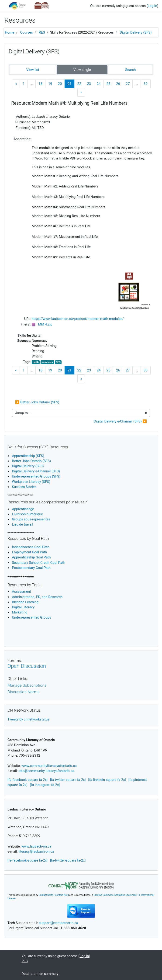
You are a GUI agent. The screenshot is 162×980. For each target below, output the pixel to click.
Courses (27, 32)
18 (40, 84)
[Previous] (16, 84)
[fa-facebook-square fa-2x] (28, 780)
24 (99, 84)
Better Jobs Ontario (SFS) (31, 461)
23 (89, 84)
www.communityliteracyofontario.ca (49, 766)
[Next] (81, 92)
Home (10, 32)
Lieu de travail (22, 524)
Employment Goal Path (29, 552)
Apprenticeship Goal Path (31, 557)
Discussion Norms (24, 692)
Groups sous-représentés (31, 519)
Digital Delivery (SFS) (136, 32)
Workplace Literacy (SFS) (31, 482)
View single (82, 70)
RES (42, 32)
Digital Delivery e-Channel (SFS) (36, 471)
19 (50, 84)
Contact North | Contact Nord (54, 895)
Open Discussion (27, 666)
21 (71, 84)
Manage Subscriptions (27, 685)
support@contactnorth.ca (58, 923)
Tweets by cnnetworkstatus (28, 719)
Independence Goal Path (31, 547)
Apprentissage (23, 509)
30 (146, 84)
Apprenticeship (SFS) (28, 456)
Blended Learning (25, 602)
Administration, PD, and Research (37, 597)
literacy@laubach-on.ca (36, 852)
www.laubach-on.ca (36, 846)
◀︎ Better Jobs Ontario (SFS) (38, 402)
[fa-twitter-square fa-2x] (68, 780)
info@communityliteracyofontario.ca (46, 771)
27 (128, 84)
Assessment (21, 592)
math (36, 362)
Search (130, 70)
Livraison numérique (27, 514)
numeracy (47, 362)
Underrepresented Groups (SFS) (36, 476)
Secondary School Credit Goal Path (38, 563)
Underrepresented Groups (31, 617)
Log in (152, 6)
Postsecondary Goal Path (31, 568)
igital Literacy (23, 607)
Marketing (20, 612)
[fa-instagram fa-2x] (45, 785)
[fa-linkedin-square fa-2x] (107, 780)
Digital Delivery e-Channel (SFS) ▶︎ (120, 421)
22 (79, 84)
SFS (58, 362)
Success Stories (24, 487)
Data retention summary (40, 974)
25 (109, 84)
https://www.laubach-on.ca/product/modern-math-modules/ (78, 319)
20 (60, 84)
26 (118, 84)
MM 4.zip (45, 324)
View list (33, 70)
